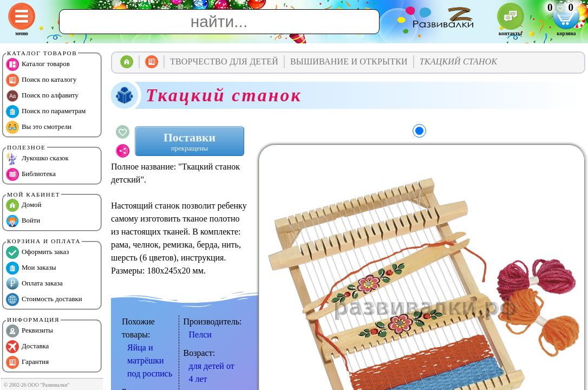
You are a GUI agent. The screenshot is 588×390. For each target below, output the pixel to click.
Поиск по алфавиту (42, 96)
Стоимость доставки (44, 300)
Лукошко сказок (37, 159)
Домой (24, 205)
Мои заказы (31, 268)
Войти (23, 221)
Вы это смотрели (39, 127)
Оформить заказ (37, 252)
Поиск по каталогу (41, 80)
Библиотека (31, 174)
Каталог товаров (38, 64)
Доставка (27, 347)
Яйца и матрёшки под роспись (150, 360)
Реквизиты (30, 331)
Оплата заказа (34, 284)
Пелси (200, 334)
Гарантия (27, 362)
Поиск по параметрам (46, 112)
